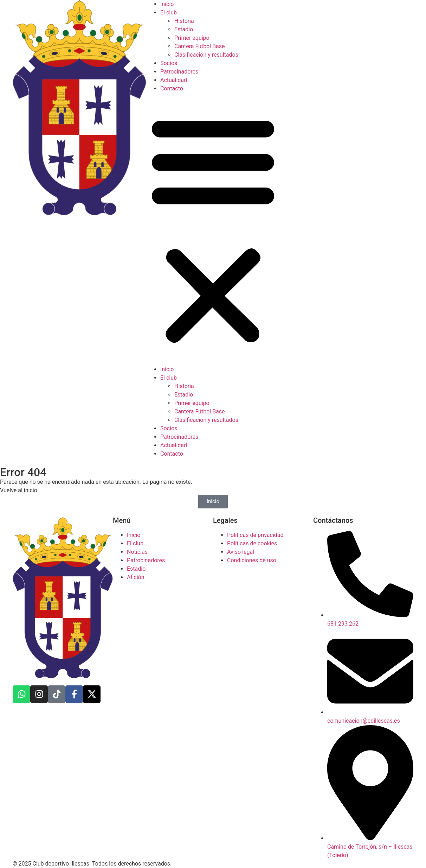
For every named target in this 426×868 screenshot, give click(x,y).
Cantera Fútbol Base (200, 46)
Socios (169, 63)
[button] (213, 229)
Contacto (172, 88)
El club (169, 12)
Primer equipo (192, 38)
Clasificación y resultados (206, 55)
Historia (184, 21)
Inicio (167, 4)
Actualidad (174, 80)
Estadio (184, 29)
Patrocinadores (179, 72)
